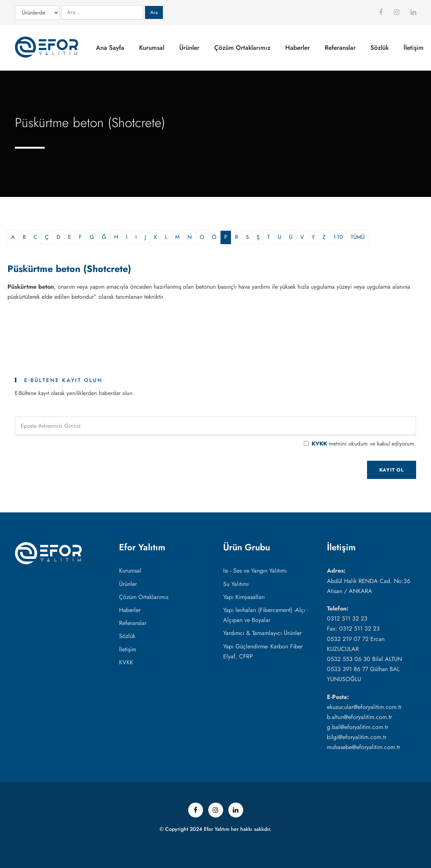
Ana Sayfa (110, 48)
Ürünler (189, 48)
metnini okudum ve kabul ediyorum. (364, 444)
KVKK (319, 444)
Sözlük (379, 48)
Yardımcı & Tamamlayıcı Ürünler (262, 633)
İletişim (414, 48)
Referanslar (340, 48)
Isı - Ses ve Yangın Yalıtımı (255, 571)
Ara (154, 12)
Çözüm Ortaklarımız (242, 48)
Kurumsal (152, 48)
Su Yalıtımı (236, 584)
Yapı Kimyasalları (244, 597)
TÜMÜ (358, 237)
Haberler (297, 48)
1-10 (338, 237)
